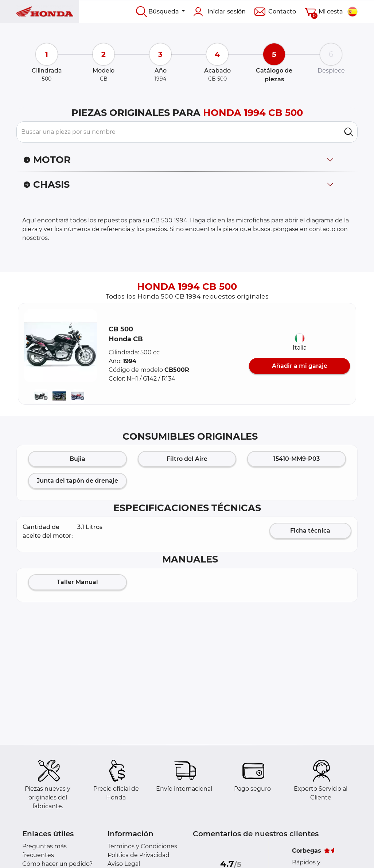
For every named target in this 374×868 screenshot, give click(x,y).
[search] (349, 132)
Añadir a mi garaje (300, 366)
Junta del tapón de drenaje (77, 481)
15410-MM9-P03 (297, 459)
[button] (61, 346)
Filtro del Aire (187, 459)
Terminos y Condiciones (142, 846)
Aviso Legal (124, 864)
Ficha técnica (310, 531)
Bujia (77, 459)
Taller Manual (77, 582)
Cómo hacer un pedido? (57, 864)
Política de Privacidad (139, 855)
